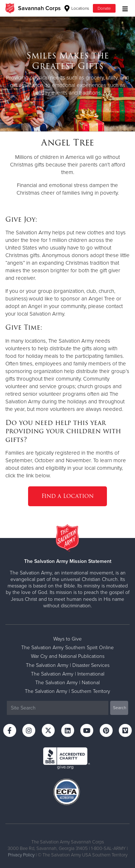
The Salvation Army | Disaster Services (68, 665)
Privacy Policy (21, 855)
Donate (104, 8)
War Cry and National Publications (68, 656)
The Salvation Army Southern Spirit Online (67, 648)
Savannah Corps (39, 8)
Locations (77, 8)
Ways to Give (67, 639)
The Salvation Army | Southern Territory (67, 691)
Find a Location (67, 496)
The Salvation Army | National (67, 683)
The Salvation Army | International (68, 674)
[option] (67, 74)
